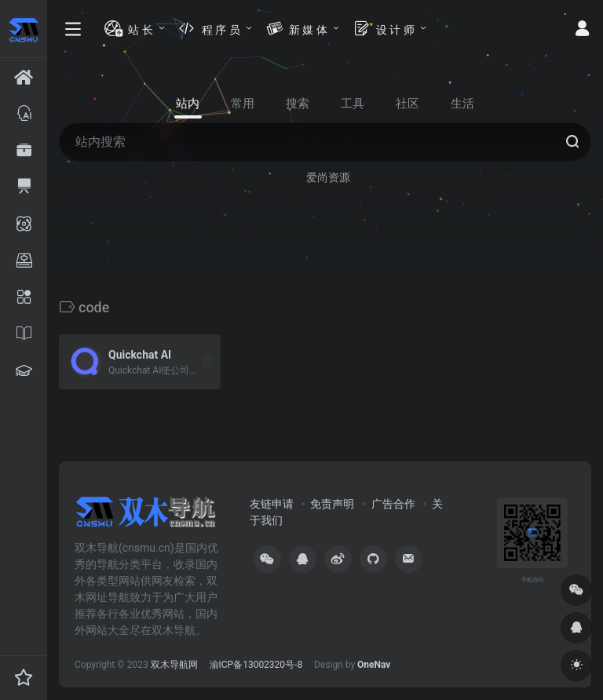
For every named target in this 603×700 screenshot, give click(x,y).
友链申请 (272, 504)
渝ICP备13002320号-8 (256, 665)
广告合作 (393, 504)
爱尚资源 (328, 177)
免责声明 (332, 504)
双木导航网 (174, 665)
